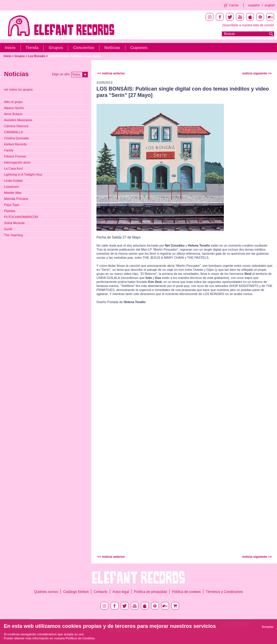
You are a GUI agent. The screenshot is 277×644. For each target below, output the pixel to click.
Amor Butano (13, 114)
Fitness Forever (15, 156)
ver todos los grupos (18, 89)
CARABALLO (14, 132)
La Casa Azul (13, 168)
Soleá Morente (14, 223)
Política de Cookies (80, 638)
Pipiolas (10, 211)
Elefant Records (15, 144)
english (270, 5)
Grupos (56, 48)
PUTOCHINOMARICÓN (21, 217)
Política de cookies (186, 592)
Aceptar (268, 627)
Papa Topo (12, 205)
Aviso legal (121, 592)
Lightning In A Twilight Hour (23, 174)
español (254, 5)
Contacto (101, 592)
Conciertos (84, 48)
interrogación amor (17, 162)
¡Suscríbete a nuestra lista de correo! (248, 25)
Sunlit (8, 229)
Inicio (10, 48)
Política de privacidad (150, 592)
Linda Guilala (13, 181)
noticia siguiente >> (257, 73)
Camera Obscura (16, 126)
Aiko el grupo (13, 102)
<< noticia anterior (111, 73)
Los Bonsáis (37, 56)
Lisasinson (12, 187)
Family (9, 150)
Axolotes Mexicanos (18, 120)
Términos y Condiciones (224, 592)
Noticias (112, 48)
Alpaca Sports (14, 108)
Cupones (139, 48)
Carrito (234, 5)
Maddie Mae (13, 193)
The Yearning (13, 235)
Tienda (32, 48)
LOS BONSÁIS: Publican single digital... (76, 56)
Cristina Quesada (16, 138)
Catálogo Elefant (76, 592)
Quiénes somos (46, 592)
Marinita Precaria (16, 199)
